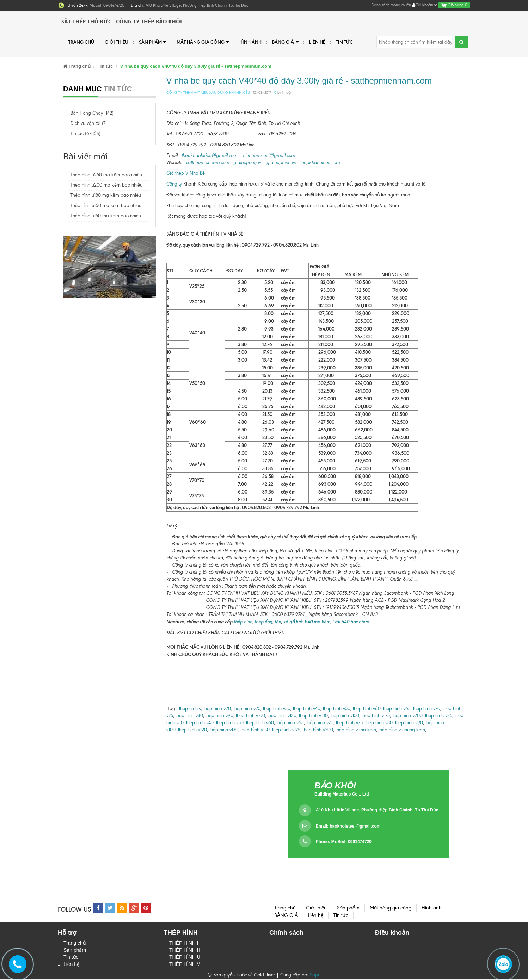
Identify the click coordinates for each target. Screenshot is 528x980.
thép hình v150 (255, 730)
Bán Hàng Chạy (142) (92, 113)
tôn (278, 622)
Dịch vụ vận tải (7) (89, 123)
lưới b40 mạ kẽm (313, 622)
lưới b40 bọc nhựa (351, 622)
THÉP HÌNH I (184, 943)
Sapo (315, 976)
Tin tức (71, 958)
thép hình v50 (230, 723)
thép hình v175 (286, 730)
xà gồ (289, 622)
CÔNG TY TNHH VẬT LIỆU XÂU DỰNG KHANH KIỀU (208, 93)
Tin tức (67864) (85, 134)
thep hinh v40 (307, 709)
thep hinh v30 (277, 709)
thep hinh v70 (427, 709)
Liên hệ (72, 966)
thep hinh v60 (367, 709)
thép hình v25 (439, 716)
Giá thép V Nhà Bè (186, 173)
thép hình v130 (224, 730)
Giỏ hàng (454, 5)
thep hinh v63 (397, 709)
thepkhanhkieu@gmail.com (209, 155)
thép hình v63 (290, 723)
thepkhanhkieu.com (320, 162)
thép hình (242, 622)
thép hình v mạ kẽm (356, 730)
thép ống (263, 622)
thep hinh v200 (407, 716)
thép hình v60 (260, 723)
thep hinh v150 (345, 716)
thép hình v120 (192, 730)
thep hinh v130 (313, 716)
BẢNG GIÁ (285, 42)
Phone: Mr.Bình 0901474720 (344, 842)
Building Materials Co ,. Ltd (342, 794)
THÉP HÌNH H (185, 951)
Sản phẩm (152, 42)
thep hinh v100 (250, 716)
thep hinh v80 (189, 716)
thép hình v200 (318, 730)
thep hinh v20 (217, 709)
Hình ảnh (250, 42)
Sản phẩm (75, 951)
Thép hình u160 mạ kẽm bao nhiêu (106, 205)
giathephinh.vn (281, 162)
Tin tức (344, 42)
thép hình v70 (319, 723)
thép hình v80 (379, 723)
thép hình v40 (200, 723)
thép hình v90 (409, 723)
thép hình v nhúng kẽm (402, 730)
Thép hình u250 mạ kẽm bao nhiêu (106, 175)
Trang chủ (81, 42)
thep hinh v (190, 709)
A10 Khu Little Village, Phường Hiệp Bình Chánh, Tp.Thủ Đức (377, 810)
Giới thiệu (116, 42)
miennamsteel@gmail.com (268, 155)
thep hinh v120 (282, 716)
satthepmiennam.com (208, 162)
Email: (348, 826)
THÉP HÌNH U (185, 958)
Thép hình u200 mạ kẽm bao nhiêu (106, 185)
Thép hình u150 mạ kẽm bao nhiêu (106, 216)
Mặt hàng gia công (203, 42)
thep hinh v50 (337, 709)
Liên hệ (317, 42)
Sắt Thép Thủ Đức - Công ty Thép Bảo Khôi (122, 21)
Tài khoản (425, 5)
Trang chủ (75, 943)
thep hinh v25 (247, 709)
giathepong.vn (248, 162)
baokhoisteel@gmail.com (355, 826)
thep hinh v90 (219, 716)
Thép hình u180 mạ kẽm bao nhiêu (106, 195)
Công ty (174, 184)
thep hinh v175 (376, 716)
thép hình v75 (349, 723)
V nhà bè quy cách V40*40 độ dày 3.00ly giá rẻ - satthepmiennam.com (299, 81)
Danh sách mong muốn (391, 5)
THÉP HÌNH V (185, 966)
